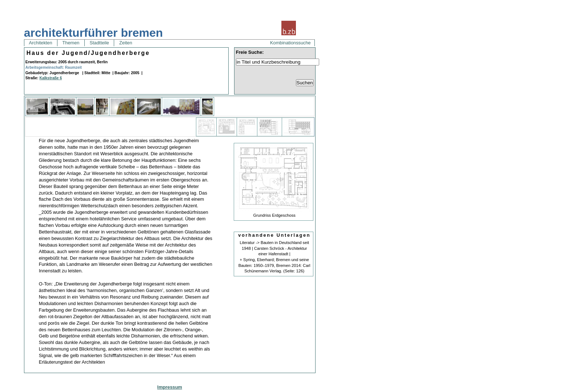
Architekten (41, 43)
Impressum (170, 387)
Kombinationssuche (290, 43)
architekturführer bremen (93, 33)
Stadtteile (99, 43)
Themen (71, 43)
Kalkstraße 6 (51, 78)
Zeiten (126, 43)
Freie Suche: (250, 52)
